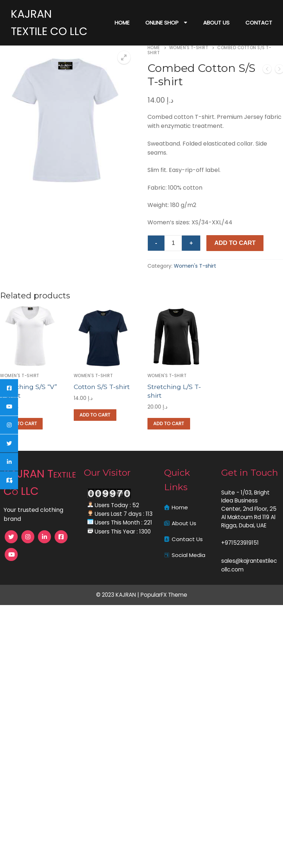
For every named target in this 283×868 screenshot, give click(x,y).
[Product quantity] (173, 243)
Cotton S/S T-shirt (102, 387)
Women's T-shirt (189, 48)
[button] (124, 57)
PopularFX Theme (164, 594)
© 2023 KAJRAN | (118, 594)
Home (154, 48)
